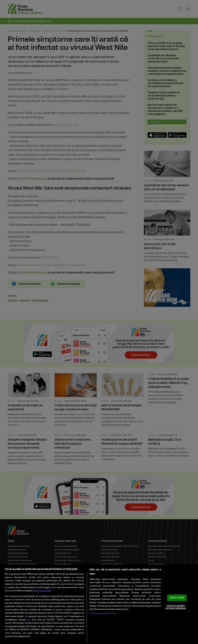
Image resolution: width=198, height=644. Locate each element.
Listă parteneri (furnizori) (103, 613)
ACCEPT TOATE (177, 598)
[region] (99, 604)
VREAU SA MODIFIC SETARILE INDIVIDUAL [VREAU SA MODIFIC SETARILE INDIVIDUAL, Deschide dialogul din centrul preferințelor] (176, 607)
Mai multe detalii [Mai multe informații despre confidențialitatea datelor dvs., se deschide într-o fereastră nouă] (42, 591)
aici (29, 620)
